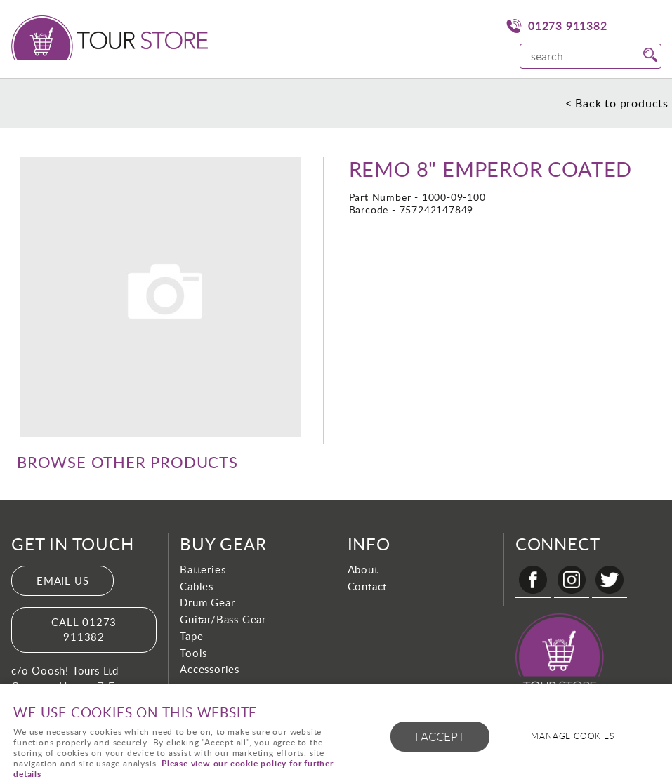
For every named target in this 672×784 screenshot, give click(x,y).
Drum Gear (207, 602)
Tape (191, 636)
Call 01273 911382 (84, 630)
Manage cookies (572, 736)
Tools (193, 653)
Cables (197, 586)
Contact (368, 586)
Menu (647, 25)
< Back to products (617, 103)
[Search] (577, 56)
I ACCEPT (440, 737)
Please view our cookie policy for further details (173, 769)
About (363, 569)
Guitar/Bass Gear (223, 619)
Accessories (210, 669)
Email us (62, 580)
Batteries (203, 569)
